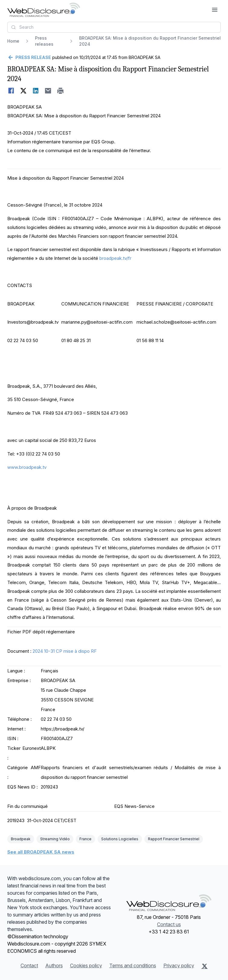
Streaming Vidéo (55, 839)
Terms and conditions (133, 965)
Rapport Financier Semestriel (174, 839)
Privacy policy (179, 965)
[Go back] (29, 57)
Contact (29, 965)
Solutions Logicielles (120, 839)
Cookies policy (86, 965)
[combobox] (114, 27)
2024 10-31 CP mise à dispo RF (65, 651)
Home (13, 41)
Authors (54, 965)
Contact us (169, 924)
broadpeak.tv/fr (115, 258)
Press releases (44, 41)
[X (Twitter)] (205, 966)
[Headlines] (44, 10)
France (85, 839)
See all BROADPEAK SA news (41, 852)
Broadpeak (21, 839)
